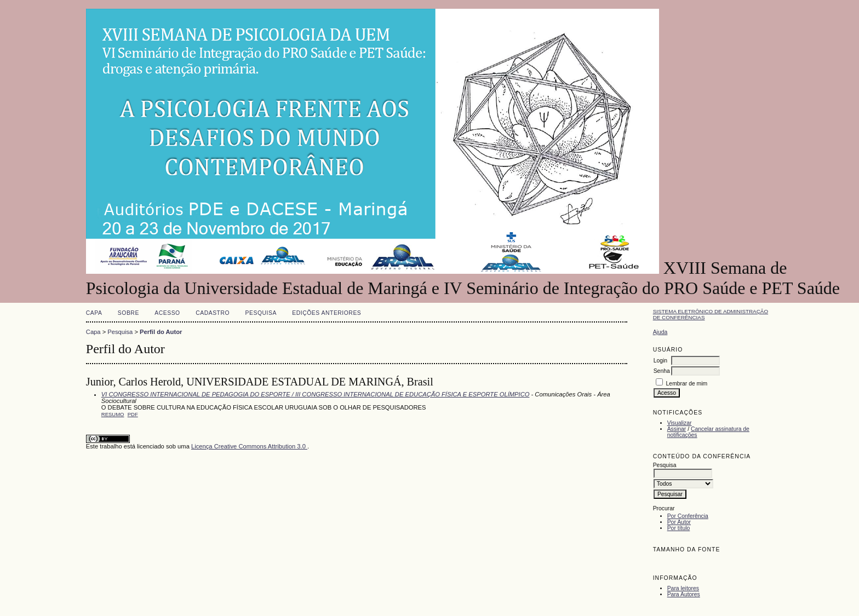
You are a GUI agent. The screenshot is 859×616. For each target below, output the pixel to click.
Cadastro (213, 313)
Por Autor (679, 522)
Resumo (113, 414)
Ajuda (660, 332)
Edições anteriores (327, 313)
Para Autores (684, 594)
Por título (679, 528)
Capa (94, 313)
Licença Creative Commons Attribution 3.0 (249, 446)
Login (660, 361)
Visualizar (680, 423)
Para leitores (683, 588)
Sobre (128, 313)
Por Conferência (688, 516)
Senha (662, 371)
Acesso (167, 313)
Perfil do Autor (161, 332)
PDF (133, 414)
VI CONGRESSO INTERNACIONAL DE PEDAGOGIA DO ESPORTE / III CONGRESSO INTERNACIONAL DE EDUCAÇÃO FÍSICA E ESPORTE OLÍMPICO (316, 394)
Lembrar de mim (687, 384)
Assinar (677, 429)
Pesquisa (261, 313)
